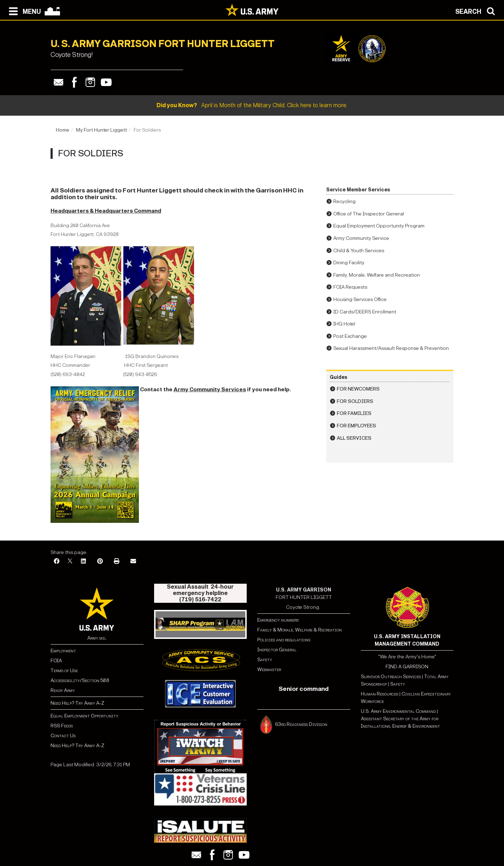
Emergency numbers (278, 620)
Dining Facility (349, 263)
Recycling (344, 201)
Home (63, 130)
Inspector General (277, 650)
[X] (70, 562)
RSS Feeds (62, 726)
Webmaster (269, 669)
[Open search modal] (477, 11)
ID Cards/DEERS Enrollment (365, 312)
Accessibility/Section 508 (80, 680)
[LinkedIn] (83, 562)
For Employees (356, 426)
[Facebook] (57, 562)
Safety (265, 660)
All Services (354, 438)
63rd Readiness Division (302, 724)
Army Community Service (361, 238)
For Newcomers (358, 389)
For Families (354, 413)
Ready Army (63, 690)
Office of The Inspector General (369, 214)
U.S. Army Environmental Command (398, 711)
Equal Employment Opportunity (84, 716)
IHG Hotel (344, 324)
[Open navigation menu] (23, 11)
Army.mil (97, 638)
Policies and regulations (284, 640)
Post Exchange (350, 336)
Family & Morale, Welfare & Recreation (300, 630)
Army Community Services (210, 389)
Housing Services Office (360, 299)
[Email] (133, 562)
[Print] (117, 562)
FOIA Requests (350, 287)
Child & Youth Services (359, 251)
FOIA (56, 661)
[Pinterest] (100, 562)
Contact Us (63, 736)
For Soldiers (355, 401)
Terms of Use (64, 671)
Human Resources (380, 694)
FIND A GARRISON (407, 667)
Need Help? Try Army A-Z (77, 703)
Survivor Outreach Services (391, 677)
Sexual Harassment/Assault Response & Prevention (391, 348)
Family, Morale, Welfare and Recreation (377, 275)
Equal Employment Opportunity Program (379, 226)
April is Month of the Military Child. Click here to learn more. (252, 105)
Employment (63, 651)
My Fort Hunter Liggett (101, 130)
